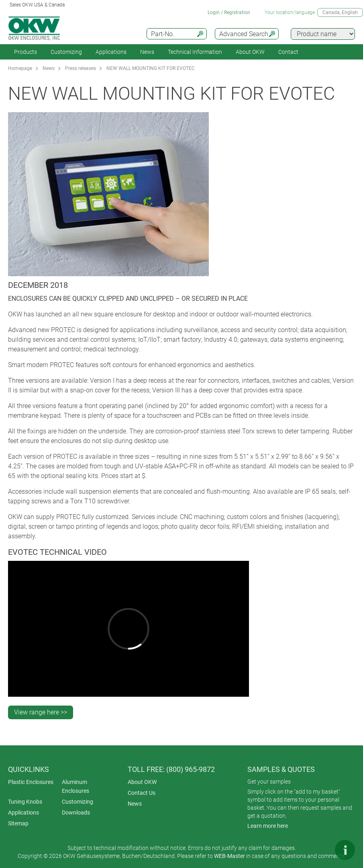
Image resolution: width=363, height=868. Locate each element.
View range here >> (41, 712)
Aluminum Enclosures (75, 786)
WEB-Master (229, 856)
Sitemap (18, 823)
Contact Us (142, 793)
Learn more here (268, 826)
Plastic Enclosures (31, 782)
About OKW (142, 782)
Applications (111, 52)
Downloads (76, 813)
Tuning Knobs (25, 802)
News (147, 52)
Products (25, 52)
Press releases (81, 68)
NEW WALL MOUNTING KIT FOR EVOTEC (151, 68)
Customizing (66, 52)
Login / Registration (229, 12)
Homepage (20, 68)
